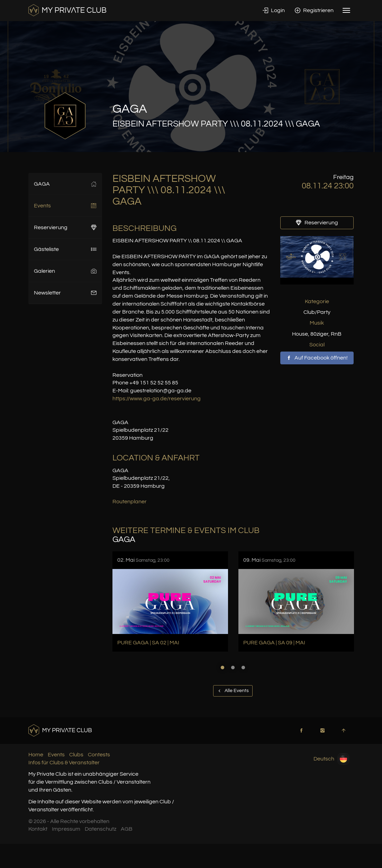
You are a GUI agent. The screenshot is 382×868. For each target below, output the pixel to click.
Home (36, 755)
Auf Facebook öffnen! (317, 358)
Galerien (65, 271)
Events (65, 206)
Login (274, 10)
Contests (99, 755)
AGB (127, 829)
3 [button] (243, 668)
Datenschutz (101, 829)
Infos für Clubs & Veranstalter (64, 763)
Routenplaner (130, 502)
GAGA (65, 184)
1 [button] (222, 668)
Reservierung (65, 227)
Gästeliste (65, 249)
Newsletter (65, 293)
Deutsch (331, 759)
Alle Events (233, 691)
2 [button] (233, 668)
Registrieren (314, 10)
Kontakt (38, 829)
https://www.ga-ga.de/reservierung (157, 399)
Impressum (66, 829)
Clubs (76, 755)
